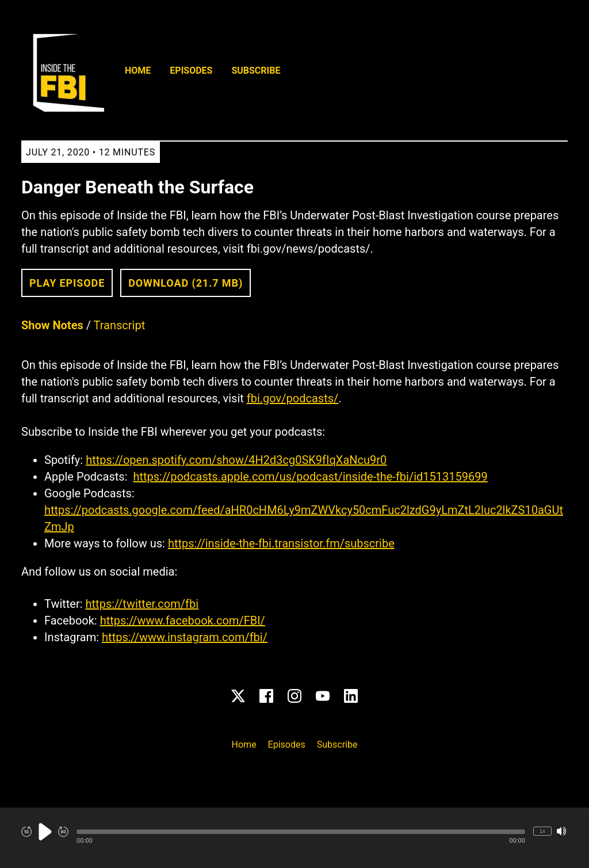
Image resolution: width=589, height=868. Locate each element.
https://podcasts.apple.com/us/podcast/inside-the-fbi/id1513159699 (310, 477)
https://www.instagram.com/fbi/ (185, 637)
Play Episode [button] (67, 283)
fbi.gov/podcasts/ (292, 398)
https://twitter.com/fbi (142, 604)
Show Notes (52, 325)
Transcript (120, 325)
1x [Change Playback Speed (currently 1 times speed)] (542, 831)
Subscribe (256, 71)
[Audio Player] (294, 838)
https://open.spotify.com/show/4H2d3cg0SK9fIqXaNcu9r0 (236, 460)
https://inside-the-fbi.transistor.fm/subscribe (281, 543)
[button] (301, 832)
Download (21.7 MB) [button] (186, 283)
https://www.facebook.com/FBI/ (183, 620)
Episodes (191, 71)
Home (138, 71)
